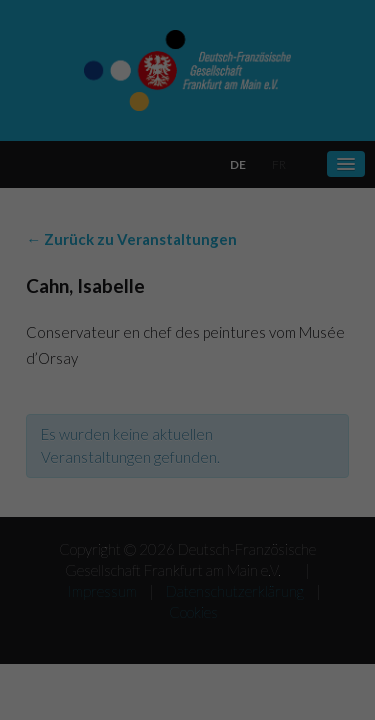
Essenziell (58, 472)
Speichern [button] (188, 602)
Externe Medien (286, 472)
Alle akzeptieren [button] (187, 543)
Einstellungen (146, 427)
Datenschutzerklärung (83, 407)
